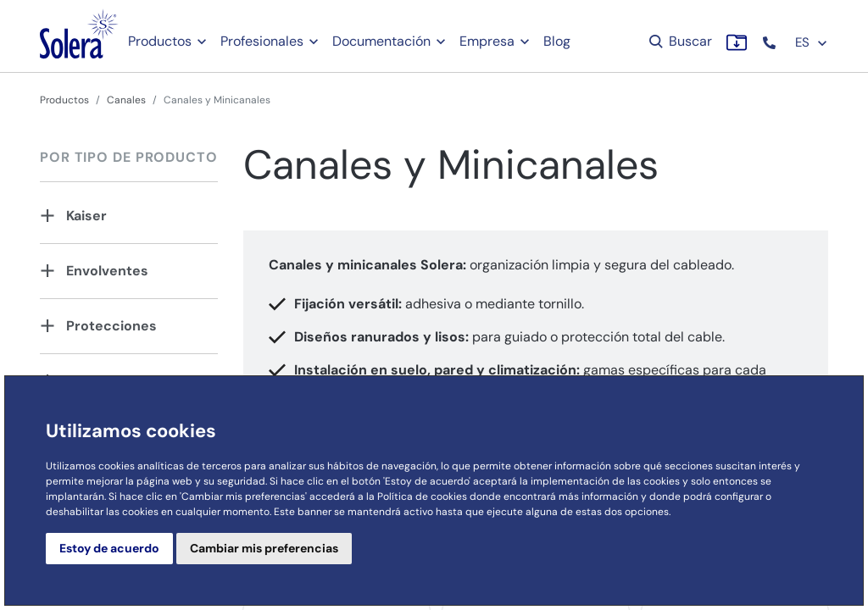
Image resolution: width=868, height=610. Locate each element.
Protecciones (111, 326)
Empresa (487, 41)
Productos (160, 41)
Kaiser (86, 216)
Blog (557, 41)
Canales (126, 100)
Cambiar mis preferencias (264, 548)
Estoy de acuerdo (109, 548)
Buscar (679, 41)
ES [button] (812, 42)
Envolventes (107, 271)
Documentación (381, 41)
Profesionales (262, 41)
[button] (771, 43)
